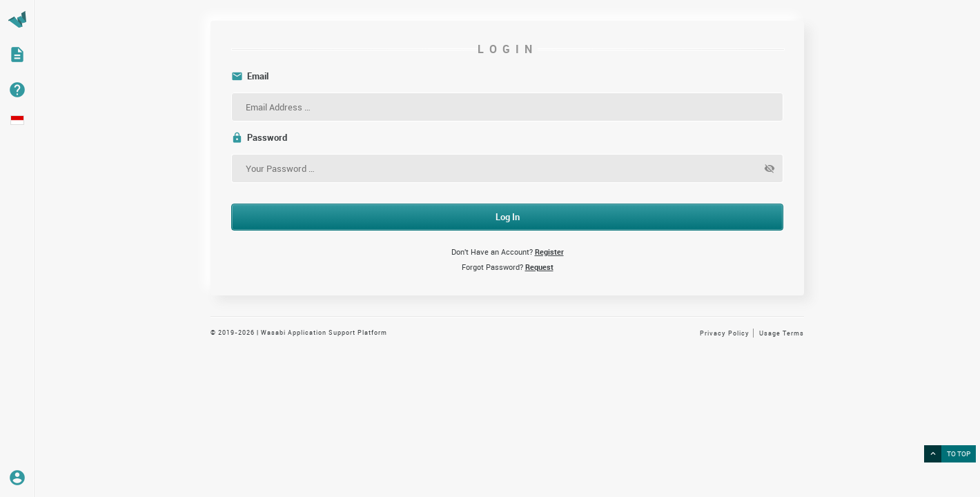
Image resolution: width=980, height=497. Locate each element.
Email (250, 76)
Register (549, 252)
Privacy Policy (725, 333)
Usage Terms (782, 333)
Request (539, 267)
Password (259, 138)
